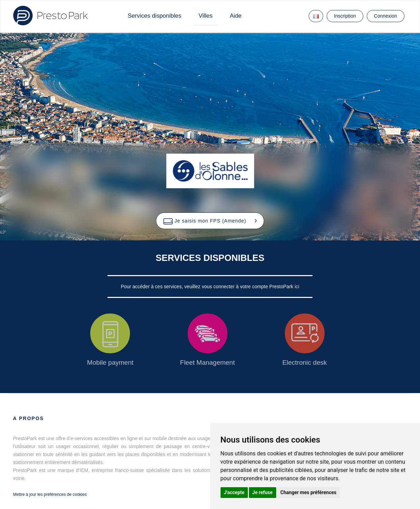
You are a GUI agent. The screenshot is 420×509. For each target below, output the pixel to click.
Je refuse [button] (263, 492)
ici (297, 287)
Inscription (345, 16)
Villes (205, 16)
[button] (210, 221)
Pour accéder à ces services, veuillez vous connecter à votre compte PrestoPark (208, 287)
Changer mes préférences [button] (308, 492)
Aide (236, 16)
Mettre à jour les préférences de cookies (50, 494)
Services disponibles (155, 16)
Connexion (386, 16)
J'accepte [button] (234, 492)
